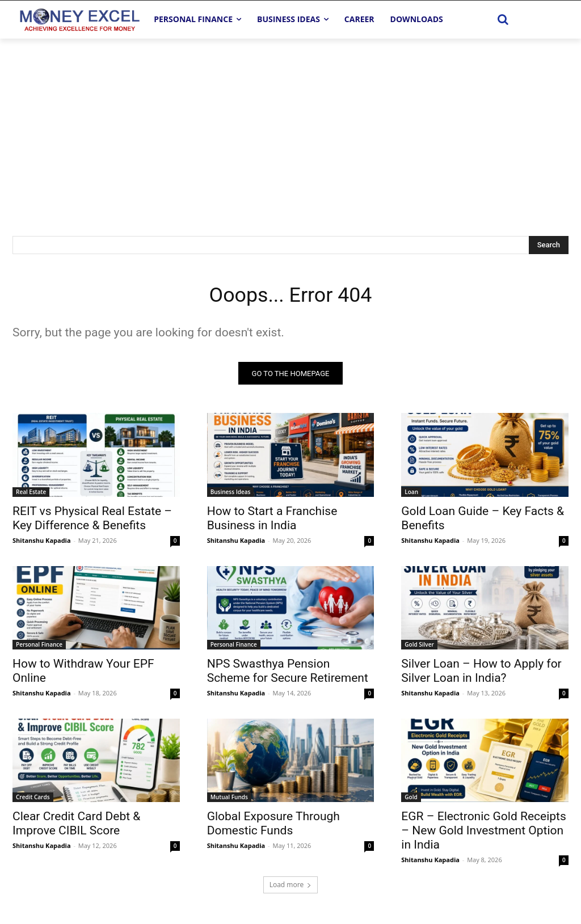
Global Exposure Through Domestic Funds (273, 827)
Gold (411, 800)
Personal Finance (39, 648)
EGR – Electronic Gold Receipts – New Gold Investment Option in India (483, 834)
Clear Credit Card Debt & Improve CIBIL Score (76, 827)
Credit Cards (33, 800)
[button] (503, 19)
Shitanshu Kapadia (42, 544)
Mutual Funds (229, 800)
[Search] (549, 245)
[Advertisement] (290, 124)
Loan (411, 495)
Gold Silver (419, 648)
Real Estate (31, 495)
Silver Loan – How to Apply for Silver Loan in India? (481, 674)
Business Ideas (231, 495)
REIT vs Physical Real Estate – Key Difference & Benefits (92, 522)
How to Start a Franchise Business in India (272, 522)
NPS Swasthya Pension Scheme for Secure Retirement (288, 674)
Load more (291, 888)
